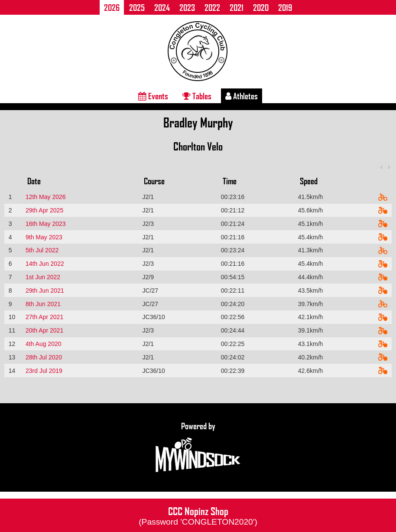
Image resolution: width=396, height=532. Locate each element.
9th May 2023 (44, 237)
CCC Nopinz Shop (198, 515)
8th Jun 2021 (43, 304)
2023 (187, 7)
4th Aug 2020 (44, 344)
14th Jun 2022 (45, 264)
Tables (197, 96)
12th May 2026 (46, 197)
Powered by (198, 447)
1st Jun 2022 (43, 277)
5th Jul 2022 (42, 250)
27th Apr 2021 (44, 317)
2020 (261, 7)
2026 (112, 7)
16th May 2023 (46, 224)
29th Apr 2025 (44, 210)
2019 (285, 7)
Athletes (242, 96)
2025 (137, 7)
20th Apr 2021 (44, 330)
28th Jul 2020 (44, 357)
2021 (237, 7)
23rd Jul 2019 (44, 371)
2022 (212, 7)
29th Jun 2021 (45, 290)
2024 (162, 7)
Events (153, 96)
